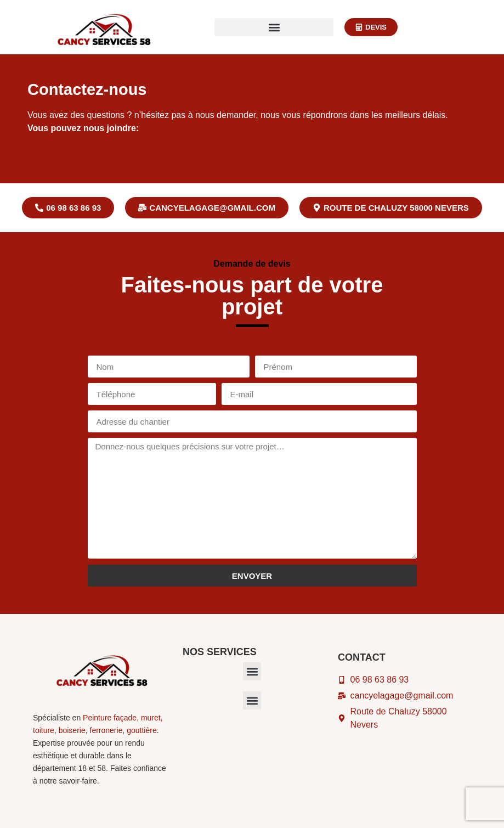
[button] (274, 27)
